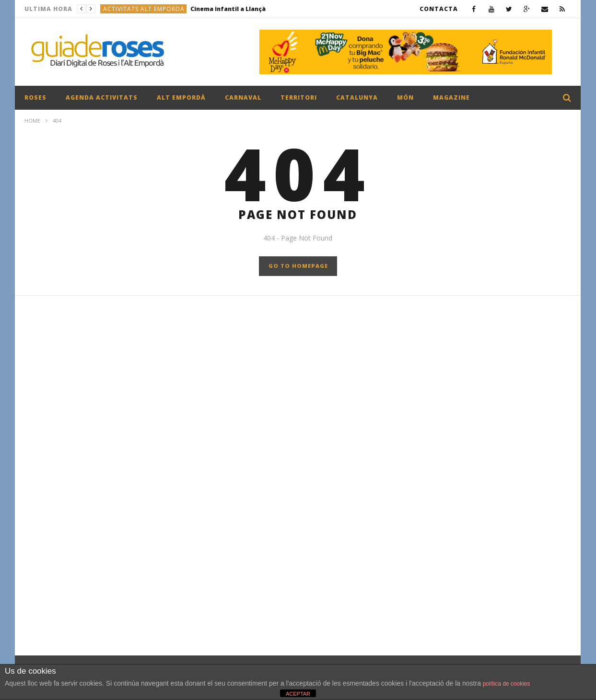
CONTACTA (439, 9)
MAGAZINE (451, 98)
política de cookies (507, 684)
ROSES (35, 98)
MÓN (405, 98)
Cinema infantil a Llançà (228, 9)
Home (32, 120)
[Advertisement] (298, 404)
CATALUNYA (357, 98)
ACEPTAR (298, 694)
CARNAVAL (243, 98)
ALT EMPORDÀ (181, 98)
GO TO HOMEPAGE (298, 266)
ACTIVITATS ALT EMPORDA (144, 9)
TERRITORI (299, 98)
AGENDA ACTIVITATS (102, 98)
